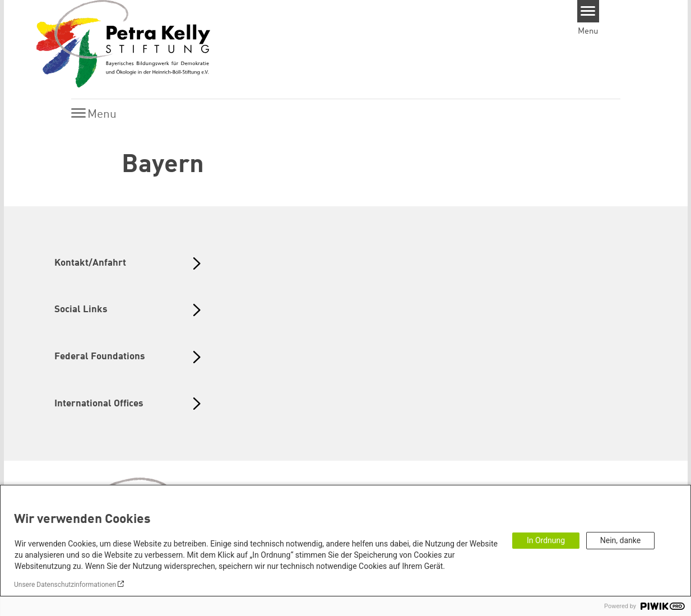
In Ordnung (546, 540)
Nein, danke (620, 540)
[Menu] (588, 11)
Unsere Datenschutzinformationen (65, 585)
